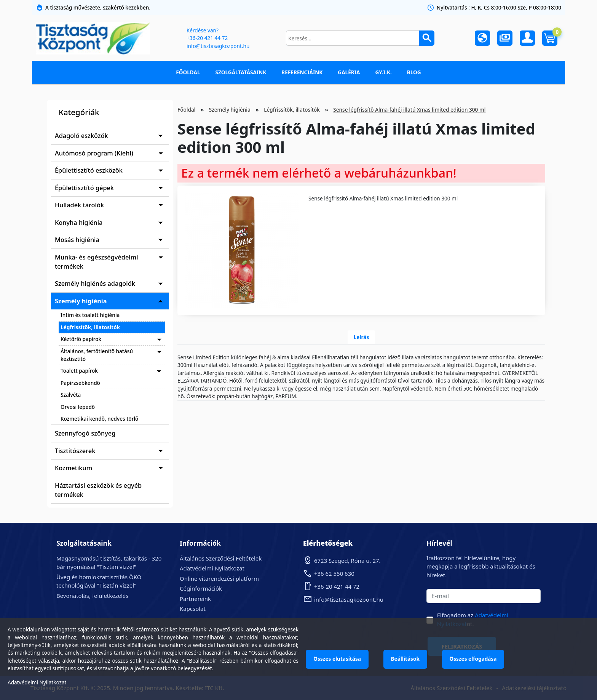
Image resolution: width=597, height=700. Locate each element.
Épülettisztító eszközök (89, 170)
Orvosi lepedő (78, 407)
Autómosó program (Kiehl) (94, 153)
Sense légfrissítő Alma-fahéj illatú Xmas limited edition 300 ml (409, 110)
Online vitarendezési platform (219, 578)
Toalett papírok (79, 371)
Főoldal (188, 72)
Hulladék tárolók (79, 205)
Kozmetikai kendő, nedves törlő (99, 419)
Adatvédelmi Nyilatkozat (212, 568)
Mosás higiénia (77, 240)
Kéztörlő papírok (81, 339)
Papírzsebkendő (80, 383)
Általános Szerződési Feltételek (221, 558)
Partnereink (195, 599)
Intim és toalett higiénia (90, 315)
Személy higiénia (81, 301)
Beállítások (406, 659)
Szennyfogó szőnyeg (85, 433)
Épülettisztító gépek (84, 188)
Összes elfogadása (474, 659)
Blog (414, 72)
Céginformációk (201, 588)
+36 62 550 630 (334, 573)
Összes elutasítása (338, 659)
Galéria (349, 72)
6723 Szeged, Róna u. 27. (347, 561)
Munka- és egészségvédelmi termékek (97, 262)
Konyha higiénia (79, 223)
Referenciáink (302, 72)
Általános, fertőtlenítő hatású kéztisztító (97, 355)
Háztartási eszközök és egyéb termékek (98, 490)
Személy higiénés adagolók (95, 284)
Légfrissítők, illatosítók (90, 327)
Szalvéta (71, 395)
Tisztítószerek (75, 451)
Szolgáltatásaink (241, 72)
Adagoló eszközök (81, 136)
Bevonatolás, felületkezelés (92, 596)
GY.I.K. (383, 72)
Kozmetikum (73, 468)
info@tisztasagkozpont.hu (218, 46)
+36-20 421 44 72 (207, 38)
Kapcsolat (193, 609)
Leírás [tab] (362, 337)
